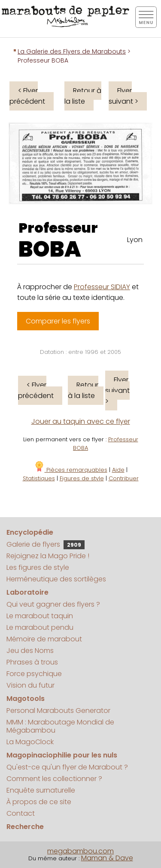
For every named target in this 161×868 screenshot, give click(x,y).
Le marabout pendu (40, 627)
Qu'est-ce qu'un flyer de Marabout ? (67, 767)
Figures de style (82, 478)
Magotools (26, 699)
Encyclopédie (30, 532)
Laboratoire (27, 592)
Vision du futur (30, 685)
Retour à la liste (83, 96)
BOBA (50, 249)
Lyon (135, 240)
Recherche (25, 827)
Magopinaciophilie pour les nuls (62, 755)
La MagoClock (30, 742)
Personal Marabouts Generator (58, 711)
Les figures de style (38, 567)
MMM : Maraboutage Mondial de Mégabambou (60, 726)
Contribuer (124, 478)
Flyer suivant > (123, 96)
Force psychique (34, 674)
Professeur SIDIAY (102, 287)
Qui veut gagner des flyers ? (53, 604)
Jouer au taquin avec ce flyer (81, 421)
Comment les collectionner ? (54, 779)
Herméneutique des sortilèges (56, 579)
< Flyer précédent (27, 96)
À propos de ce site (39, 802)
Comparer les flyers (58, 321)
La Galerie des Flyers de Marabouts (72, 51)
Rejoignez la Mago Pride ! (48, 556)
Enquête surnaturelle (41, 790)
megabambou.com (80, 851)
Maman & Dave (107, 858)
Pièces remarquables (71, 470)
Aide (118, 470)
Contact (21, 813)
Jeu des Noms (30, 651)
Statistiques (39, 478)
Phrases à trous (32, 662)
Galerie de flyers (46, 544)
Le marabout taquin (40, 616)
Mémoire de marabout (44, 639)
